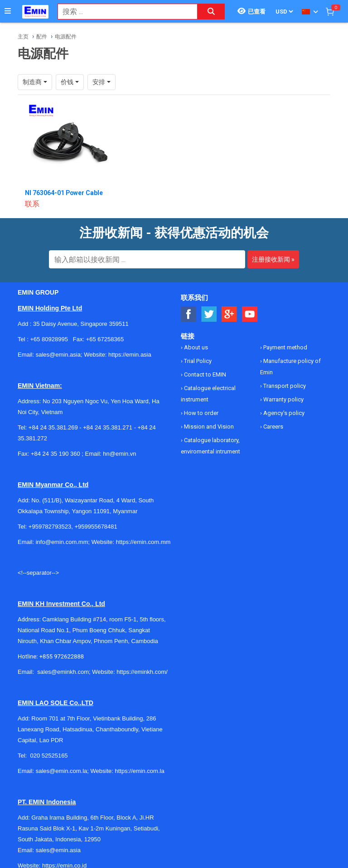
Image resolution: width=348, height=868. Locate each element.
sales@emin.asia (58, 850)
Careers (273, 427)
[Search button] (211, 12)
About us (195, 347)
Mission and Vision (208, 427)
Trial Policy (197, 361)
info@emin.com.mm (62, 542)
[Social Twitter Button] (209, 314)
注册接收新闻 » (273, 259)
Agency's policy (283, 413)
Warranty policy (283, 399)
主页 (23, 37)
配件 (42, 37)
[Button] (8, 11)
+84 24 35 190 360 (56, 454)
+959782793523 (50, 527)
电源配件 (66, 37)
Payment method (285, 347)
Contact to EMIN (204, 374)
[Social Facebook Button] (189, 314)
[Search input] (123, 12)
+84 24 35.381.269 (53, 427)
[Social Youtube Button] (250, 314)
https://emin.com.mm (143, 542)
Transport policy (284, 386)
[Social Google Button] (230, 314)
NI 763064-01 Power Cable (64, 193)
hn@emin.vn (119, 454)
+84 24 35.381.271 (108, 427)
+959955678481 (96, 527)
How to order (201, 413)
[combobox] (123, 12)
